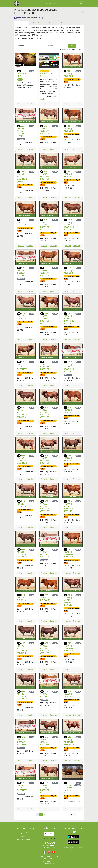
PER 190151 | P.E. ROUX (22, 598)
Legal (25, 843)
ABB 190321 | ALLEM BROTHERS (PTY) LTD (69, 367)
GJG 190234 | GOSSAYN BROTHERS (22, 553)
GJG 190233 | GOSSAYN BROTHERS (22, 786)
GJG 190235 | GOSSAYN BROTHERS (22, 271)
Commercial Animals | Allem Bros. (69, 789)
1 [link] (41, 814)
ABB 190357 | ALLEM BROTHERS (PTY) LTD (22, 412)
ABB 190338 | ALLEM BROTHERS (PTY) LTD (22, 648)
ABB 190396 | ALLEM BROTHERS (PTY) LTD (69, 600)
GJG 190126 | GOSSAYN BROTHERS (22, 695)
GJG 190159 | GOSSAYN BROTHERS (45, 741)
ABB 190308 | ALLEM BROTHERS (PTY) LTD (45, 412)
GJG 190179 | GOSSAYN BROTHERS (45, 459)
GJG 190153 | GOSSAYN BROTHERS (69, 741)
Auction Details (21, 23)
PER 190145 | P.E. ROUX (68, 128)
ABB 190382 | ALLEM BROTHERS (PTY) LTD (45, 648)
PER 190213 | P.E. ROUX (22, 316)
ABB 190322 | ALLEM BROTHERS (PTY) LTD (45, 788)
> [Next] (48, 814)
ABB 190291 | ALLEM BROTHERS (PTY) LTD (22, 176)
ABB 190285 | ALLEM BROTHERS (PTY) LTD (45, 225)
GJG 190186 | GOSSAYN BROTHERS (69, 553)
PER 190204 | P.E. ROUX (68, 458)
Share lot (30, 104)
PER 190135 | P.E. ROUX (68, 73)
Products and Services (47, 75)
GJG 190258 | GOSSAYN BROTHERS (45, 365)
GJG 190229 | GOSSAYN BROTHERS (22, 365)
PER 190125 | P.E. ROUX (22, 222)
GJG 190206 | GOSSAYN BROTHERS (22, 459)
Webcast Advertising (25, 839)
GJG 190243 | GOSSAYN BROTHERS (45, 175)
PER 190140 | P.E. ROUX (45, 694)
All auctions (50, 3)
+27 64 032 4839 (49, 848)
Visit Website (49, 843)
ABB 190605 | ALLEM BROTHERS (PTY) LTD (45, 506)
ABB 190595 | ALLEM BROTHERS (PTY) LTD (22, 131)
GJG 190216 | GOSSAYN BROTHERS (45, 271)
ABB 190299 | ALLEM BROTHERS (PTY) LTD (45, 318)
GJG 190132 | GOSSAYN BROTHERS (22, 741)
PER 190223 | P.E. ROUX (22, 504)
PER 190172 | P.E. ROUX (45, 598)
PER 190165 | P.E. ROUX (68, 410)
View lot (21, 104)
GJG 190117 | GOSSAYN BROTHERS (69, 647)
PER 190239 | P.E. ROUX (68, 694)
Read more (44, 99)
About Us (25, 833)
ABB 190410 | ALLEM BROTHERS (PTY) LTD (69, 506)
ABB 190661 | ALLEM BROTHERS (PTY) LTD (69, 318)
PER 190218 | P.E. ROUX (68, 174)
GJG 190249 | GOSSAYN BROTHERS (45, 130)
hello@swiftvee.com (49, 845)
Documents (54, 23)
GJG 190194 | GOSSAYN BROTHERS (45, 553)
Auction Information (38, 23)
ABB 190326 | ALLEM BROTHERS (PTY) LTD (69, 225)
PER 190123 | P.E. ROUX (68, 270)
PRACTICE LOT (22, 75)
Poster (64, 23)
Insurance (25, 836)
